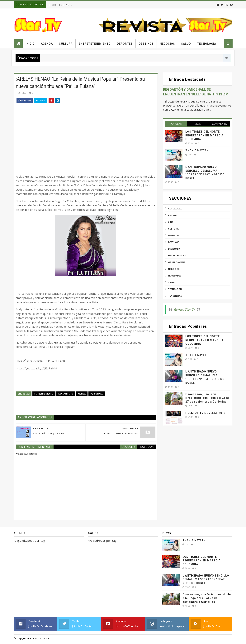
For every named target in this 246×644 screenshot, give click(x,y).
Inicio (52, 5)
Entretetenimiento (95, 44)
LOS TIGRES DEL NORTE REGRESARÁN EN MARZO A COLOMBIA (204, 135)
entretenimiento (44, 394)
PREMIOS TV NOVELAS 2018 (205, 413)
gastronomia (177, 262)
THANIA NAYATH (197, 150)
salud (172, 282)
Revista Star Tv (184, 309)
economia (174, 249)
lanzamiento (66, 394)
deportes (174, 235)
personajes (97, 394)
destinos (174, 242)
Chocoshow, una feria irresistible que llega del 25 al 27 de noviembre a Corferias (207, 398)
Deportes (125, 44)
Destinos (146, 44)
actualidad (175, 209)
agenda (173, 215)
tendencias (175, 296)
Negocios (167, 44)
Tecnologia (207, 44)
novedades (175, 276)
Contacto (66, 5)
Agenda (47, 44)
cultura (173, 229)
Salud (186, 44)
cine (171, 222)
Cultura (66, 44)
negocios (174, 269)
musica (82, 394)
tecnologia (175, 289)
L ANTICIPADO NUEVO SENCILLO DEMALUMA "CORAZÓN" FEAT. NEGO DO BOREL (206, 579)
